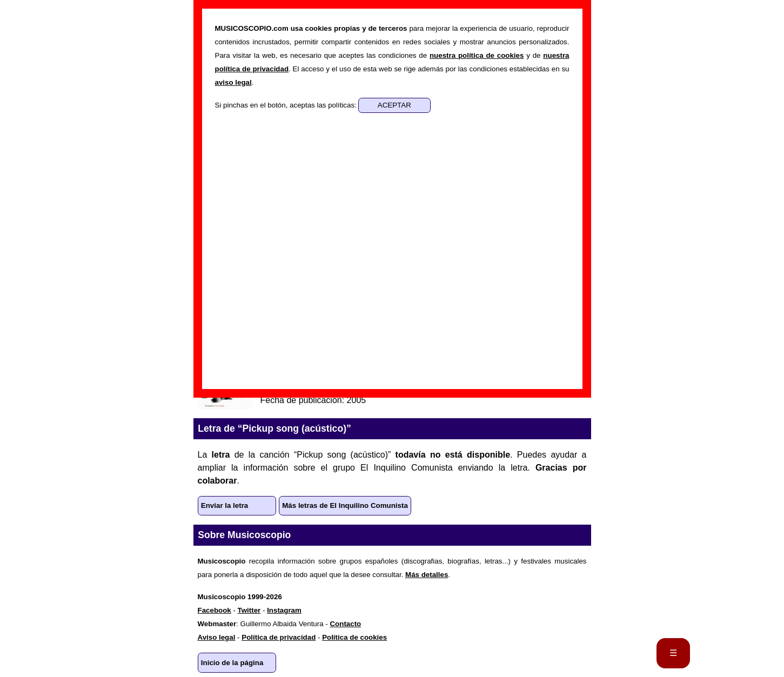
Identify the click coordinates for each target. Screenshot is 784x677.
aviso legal (233, 82)
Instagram (284, 610)
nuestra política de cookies (477, 55)
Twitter (249, 610)
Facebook (215, 610)
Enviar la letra (225, 505)
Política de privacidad (279, 637)
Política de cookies (354, 637)
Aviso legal (217, 637)
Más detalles (427, 575)
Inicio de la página (232, 663)
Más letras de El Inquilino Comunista (345, 505)
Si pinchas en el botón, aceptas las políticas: (287, 105)
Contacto (345, 624)
